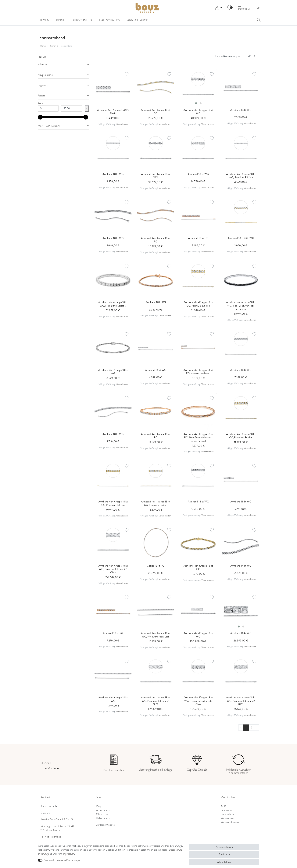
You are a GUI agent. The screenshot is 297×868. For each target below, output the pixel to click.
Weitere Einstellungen (69, 860)
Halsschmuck (110, 20)
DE (258, 8)
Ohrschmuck (82, 20)
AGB (223, 806)
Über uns (45, 813)
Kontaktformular (49, 806)
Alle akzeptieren (224, 847)
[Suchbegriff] (233, 20)
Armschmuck (138, 20)
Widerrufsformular (231, 822)
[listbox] (198, 88)
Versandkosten (122, 124)
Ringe (60, 20)
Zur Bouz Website (105, 825)
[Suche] (258, 20)
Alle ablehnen (224, 862)
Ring (98, 806)
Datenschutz (227, 814)
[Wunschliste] (230, 8)
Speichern (224, 854)
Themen (43, 20)
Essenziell (49, 860)
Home (43, 46)
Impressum (227, 810)
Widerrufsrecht (229, 818)
